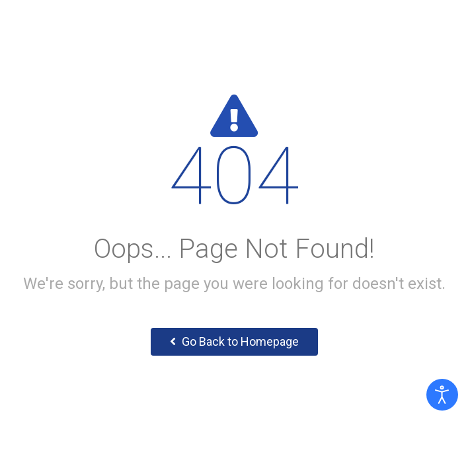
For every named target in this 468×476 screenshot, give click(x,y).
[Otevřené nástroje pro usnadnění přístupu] (442, 395)
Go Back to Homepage (234, 341)
